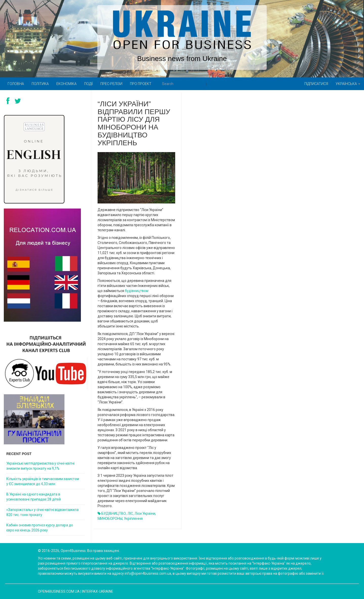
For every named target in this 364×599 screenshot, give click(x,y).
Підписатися (316, 84)
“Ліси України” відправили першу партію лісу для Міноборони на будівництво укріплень (134, 123)
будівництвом (137, 291)
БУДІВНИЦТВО (114, 513)
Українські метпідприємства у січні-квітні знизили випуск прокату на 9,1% (40, 466)
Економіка (66, 84)
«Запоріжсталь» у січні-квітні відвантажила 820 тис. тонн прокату (42, 512)
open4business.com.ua (59, 591)
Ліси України (145, 513)
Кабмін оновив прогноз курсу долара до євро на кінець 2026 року (40, 528)
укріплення (133, 519)
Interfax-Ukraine (98, 591)
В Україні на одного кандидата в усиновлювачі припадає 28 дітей (33, 497)
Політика (40, 84)
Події (88, 84)
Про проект (141, 84)
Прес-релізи (111, 84)
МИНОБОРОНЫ (110, 519)
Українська (348, 84)
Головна (16, 84)
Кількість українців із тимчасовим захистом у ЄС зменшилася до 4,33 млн (43, 481)
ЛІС (130, 513)
